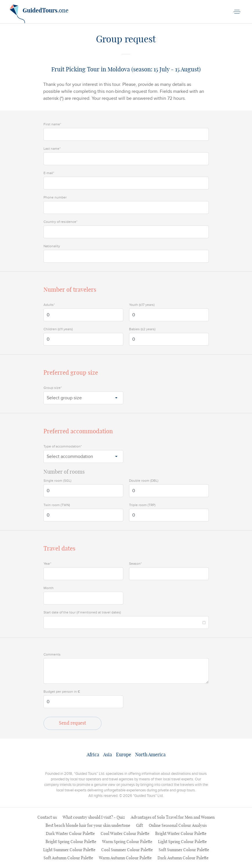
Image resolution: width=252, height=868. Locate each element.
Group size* (53, 388)
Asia (108, 755)
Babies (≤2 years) (142, 329)
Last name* (52, 149)
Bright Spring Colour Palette (71, 842)
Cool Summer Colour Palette (127, 850)
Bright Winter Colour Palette (181, 834)
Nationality (52, 246)
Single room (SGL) (57, 481)
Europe (124, 755)
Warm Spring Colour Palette (127, 842)
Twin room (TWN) (57, 505)
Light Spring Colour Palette (182, 842)
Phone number (55, 197)
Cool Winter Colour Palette (125, 834)
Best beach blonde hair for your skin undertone (88, 826)
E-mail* (49, 173)
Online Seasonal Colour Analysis (178, 826)
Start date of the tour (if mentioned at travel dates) (82, 612)
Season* (135, 564)
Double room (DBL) (144, 481)
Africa (93, 755)
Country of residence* (60, 222)
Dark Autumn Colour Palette (183, 858)
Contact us (47, 818)
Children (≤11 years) (58, 329)
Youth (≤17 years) (142, 305)
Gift (139, 826)
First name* (52, 124)
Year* (47, 564)
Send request (72, 723)
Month (49, 588)
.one (39, 13)
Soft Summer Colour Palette (184, 850)
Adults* (49, 305)
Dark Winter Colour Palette (70, 834)
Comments (52, 654)
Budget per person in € (62, 692)
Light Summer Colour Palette (69, 850)
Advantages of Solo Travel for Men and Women (173, 818)
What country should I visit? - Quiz (94, 818)
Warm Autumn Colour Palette (125, 858)
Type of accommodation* (63, 446)
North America (150, 755)
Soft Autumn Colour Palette (68, 858)
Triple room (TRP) (142, 505)
